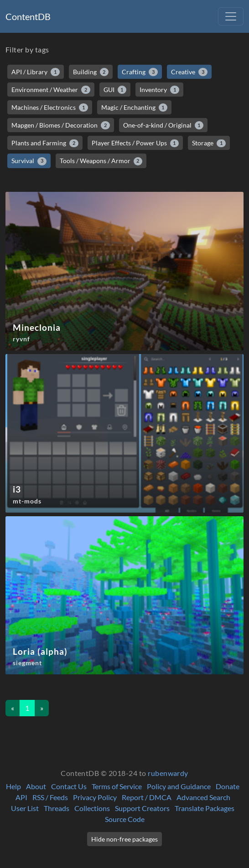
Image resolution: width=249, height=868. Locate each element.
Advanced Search (203, 797)
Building (91, 72)
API (21, 797)
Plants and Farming (45, 143)
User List (25, 808)
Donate (228, 786)
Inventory (159, 90)
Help (13, 786)
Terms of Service (117, 786)
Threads (57, 808)
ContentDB (28, 16)
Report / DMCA (147, 797)
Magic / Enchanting (135, 108)
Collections (92, 808)
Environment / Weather (51, 90)
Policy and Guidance (179, 786)
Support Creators (142, 808)
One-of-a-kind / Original (163, 125)
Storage (209, 143)
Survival (29, 161)
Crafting (140, 72)
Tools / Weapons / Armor (101, 161)
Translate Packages (205, 808)
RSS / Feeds (50, 797)
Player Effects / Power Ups (135, 143)
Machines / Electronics (50, 108)
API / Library (36, 72)
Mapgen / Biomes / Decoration (61, 125)
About (36, 786)
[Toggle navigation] (231, 16)
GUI (115, 90)
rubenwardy (168, 773)
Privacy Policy (95, 797)
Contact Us (69, 786)
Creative (189, 72)
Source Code (125, 819)
